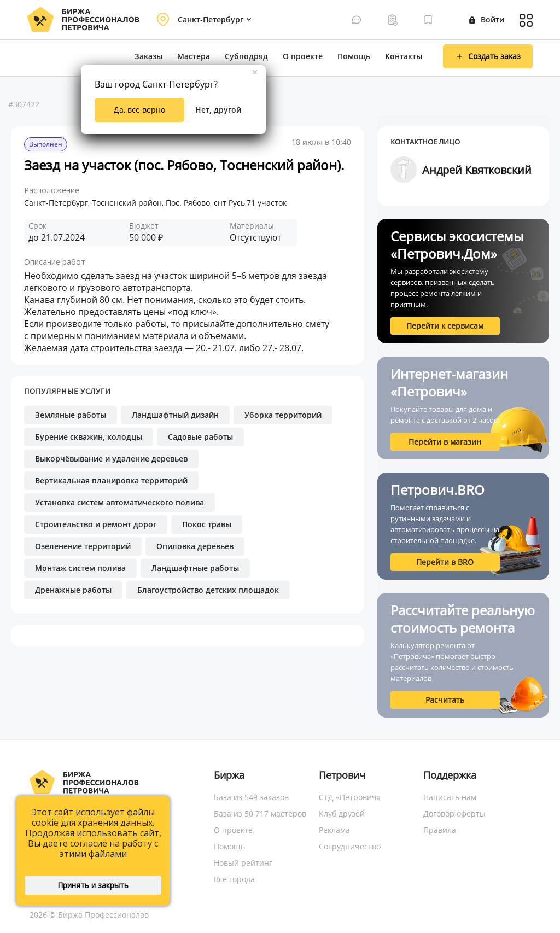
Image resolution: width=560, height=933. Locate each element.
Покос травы (207, 524)
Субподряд (246, 56)
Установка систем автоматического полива (119, 502)
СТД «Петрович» (350, 797)
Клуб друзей (342, 814)
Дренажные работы (73, 590)
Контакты (404, 56)
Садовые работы (200, 437)
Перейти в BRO (445, 562)
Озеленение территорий (83, 546)
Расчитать (445, 700)
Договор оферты (454, 814)
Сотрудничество (350, 846)
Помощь (354, 56)
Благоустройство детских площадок (208, 590)
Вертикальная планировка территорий (111, 480)
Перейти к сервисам (445, 326)
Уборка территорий (283, 415)
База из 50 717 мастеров (260, 814)
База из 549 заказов (251, 797)
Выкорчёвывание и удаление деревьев (111, 459)
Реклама (334, 830)
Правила (440, 830)
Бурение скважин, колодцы (89, 437)
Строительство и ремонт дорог (96, 524)
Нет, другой (218, 110)
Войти (487, 19)
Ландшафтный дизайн (175, 415)
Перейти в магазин (445, 442)
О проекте (303, 56)
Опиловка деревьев (195, 546)
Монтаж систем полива (80, 568)
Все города (234, 879)
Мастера (194, 56)
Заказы (148, 56)
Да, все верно (139, 110)
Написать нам (450, 797)
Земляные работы (71, 415)
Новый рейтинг (243, 863)
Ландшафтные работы (195, 568)
